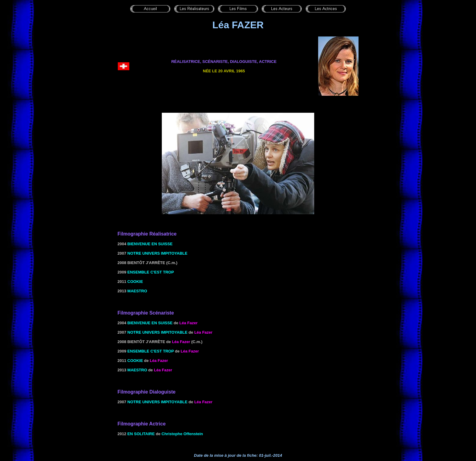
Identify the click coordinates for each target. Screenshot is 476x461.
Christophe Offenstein (182, 434)
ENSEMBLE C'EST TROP (151, 272)
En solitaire (141, 434)
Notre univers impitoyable (158, 253)
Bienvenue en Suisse (150, 244)
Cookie (135, 282)
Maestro (137, 291)
